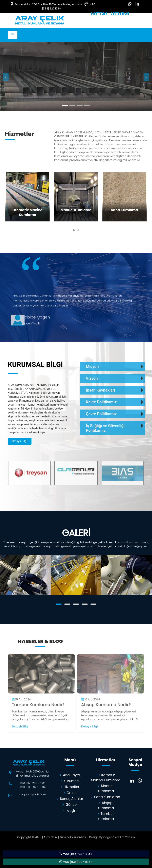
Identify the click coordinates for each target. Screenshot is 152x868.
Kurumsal (70, 781)
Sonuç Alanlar (70, 799)
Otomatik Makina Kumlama (106, 777)
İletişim (70, 810)
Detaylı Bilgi (36, 94)
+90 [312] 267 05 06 (32, 783)
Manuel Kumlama (106, 788)
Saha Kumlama (106, 797)
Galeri (70, 793)
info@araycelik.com (32, 794)
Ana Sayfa (70, 775)
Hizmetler (70, 787)
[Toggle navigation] (13, 35)
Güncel (70, 804)
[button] (6, 92)
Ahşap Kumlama (106, 805)
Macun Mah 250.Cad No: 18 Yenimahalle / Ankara (48, 4)
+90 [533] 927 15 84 (32, 787)
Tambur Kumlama (106, 816)
